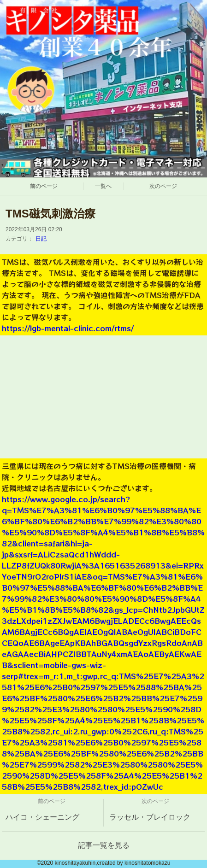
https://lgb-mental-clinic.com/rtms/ (68, 328)
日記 (41, 239)
